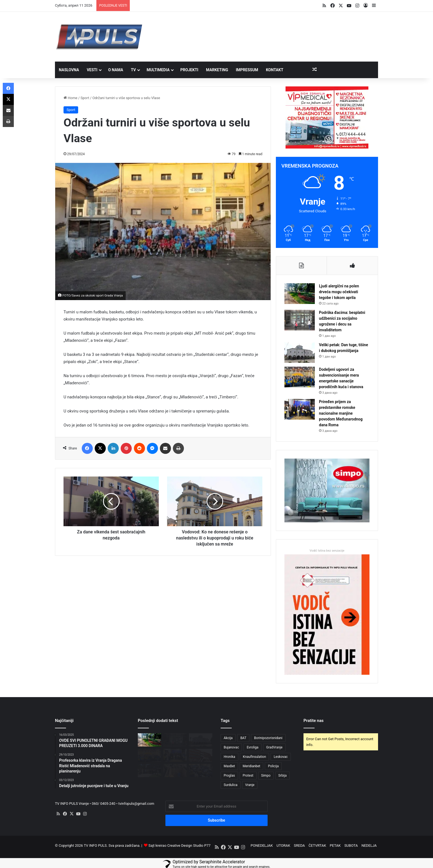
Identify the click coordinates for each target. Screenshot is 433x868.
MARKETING (217, 70)
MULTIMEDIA (158, 70)
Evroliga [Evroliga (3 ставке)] (252, 747)
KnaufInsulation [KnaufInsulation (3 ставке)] (255, 757)
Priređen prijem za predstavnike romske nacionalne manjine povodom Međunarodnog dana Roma (341, 413)
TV (133, 70)
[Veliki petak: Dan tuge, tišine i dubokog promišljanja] (300, 352)
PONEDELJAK (262, 845)
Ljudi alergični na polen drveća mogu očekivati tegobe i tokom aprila (339, 292)
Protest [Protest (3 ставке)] (248, 776)
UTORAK (283, 845)
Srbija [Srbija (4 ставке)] (282, 776)
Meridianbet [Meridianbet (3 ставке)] (252, 766)
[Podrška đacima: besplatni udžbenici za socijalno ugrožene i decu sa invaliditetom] (300, 320)
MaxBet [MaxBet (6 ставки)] (229, 766)
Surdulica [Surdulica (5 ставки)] (231, 785)
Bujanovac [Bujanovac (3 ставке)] (231, 747)
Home (70, 98)
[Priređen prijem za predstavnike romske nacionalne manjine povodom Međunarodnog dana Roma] (300, 409)
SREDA (299, 845)
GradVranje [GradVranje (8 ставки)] (274, 747)
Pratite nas (314, 721)
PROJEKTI (189, 70)
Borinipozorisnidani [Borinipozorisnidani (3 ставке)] (268, 738)
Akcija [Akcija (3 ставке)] (228, 738)
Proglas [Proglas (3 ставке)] (229, 776)
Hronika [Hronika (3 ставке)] (229, 757)
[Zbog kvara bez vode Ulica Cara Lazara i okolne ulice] (175, 771)
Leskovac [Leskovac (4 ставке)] (281, 757)
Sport (85, 98)
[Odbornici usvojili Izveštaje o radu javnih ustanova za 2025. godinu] (201, 771)
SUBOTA (351, 845)
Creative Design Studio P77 (189, 845)
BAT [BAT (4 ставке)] (243, 738)
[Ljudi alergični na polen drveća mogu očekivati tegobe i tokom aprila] (300, 294)
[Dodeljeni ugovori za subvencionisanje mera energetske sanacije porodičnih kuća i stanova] (300, 377)
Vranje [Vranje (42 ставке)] (250, 785)
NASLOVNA (69, 70)
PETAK (335, 845)
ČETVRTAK (317, 845)
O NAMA (116, 70)
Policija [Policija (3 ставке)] (273, 766)
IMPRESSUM (247, 70)
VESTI (92, 70)
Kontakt (275, 70)
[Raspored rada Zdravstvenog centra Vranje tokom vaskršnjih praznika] (201, 755)
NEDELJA (369, 845)
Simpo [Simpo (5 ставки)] (266, 776)
